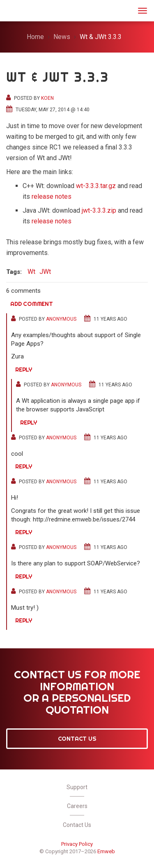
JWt (17, 10)
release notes (52, 196)
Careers (77, 806)
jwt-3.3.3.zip (99, 210)
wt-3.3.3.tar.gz (96, 186)
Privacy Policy (77, 844)
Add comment (32, 304)
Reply (24, 370)
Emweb (106, 851)
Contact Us (77, 739)
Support (77, 787)
